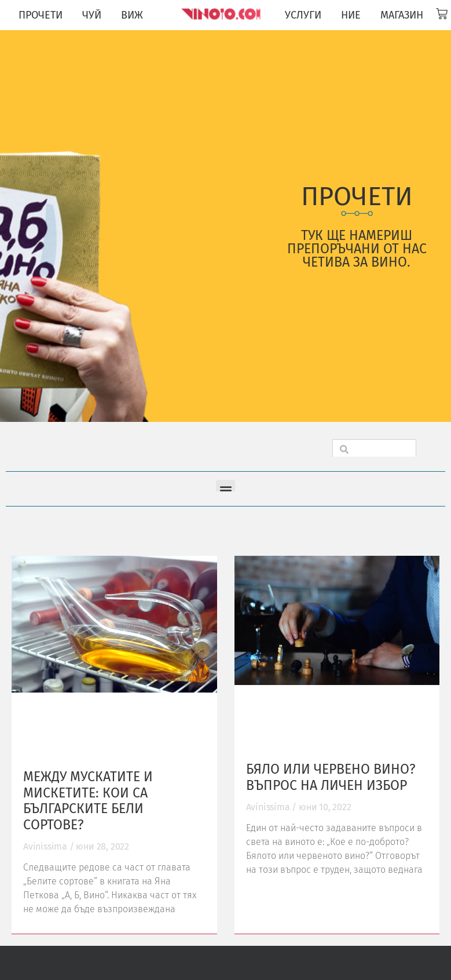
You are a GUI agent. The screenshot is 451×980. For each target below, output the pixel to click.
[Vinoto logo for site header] (222, 14)
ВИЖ (132, 15)
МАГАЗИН (402, 15)
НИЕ (351, 15)
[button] (225, 489)
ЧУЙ (92, 15)
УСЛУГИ (303, 15)
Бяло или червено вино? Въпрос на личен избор (331, 777)
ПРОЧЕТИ (41, 15)
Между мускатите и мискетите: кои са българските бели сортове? (88, 801)
